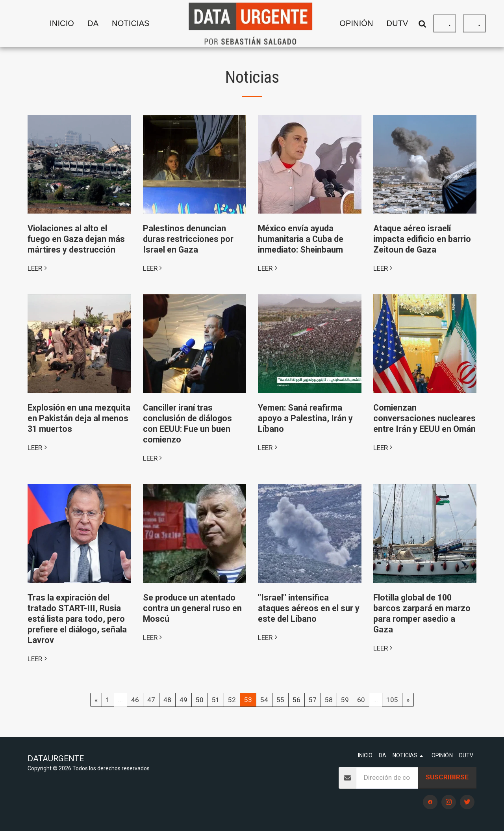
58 (329, 700)
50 (200, 700)
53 (248, 700)
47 (151, 700)
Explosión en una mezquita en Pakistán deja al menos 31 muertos (79, 418)
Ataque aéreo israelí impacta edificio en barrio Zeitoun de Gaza (422, 239)
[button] (137, 24)
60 (361, 700)
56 (296, 700)
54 (264, 700)
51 (216, 700)
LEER (38, 268)
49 (183, 700)
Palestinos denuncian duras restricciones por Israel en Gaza (188, 239)
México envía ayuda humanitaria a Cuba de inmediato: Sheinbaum (301, 239)
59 (345, 700)
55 (280, 700)
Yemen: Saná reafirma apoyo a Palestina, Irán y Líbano (305, 418)
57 (313, 700)
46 (135, 700)
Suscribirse (447, 777)
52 (232, 700)
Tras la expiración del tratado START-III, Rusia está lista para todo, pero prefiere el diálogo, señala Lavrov (77, 619)
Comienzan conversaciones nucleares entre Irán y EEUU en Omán (424, 418)
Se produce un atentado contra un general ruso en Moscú (192, 608)
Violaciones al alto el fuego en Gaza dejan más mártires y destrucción (76, 239)
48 (167, 700)
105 (392, 700)
